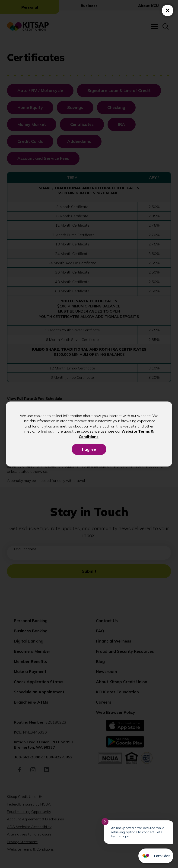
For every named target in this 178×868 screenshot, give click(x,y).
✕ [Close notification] (105, 822)
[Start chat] (156, 856)
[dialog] (89, 434)
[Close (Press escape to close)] (168, 10)
